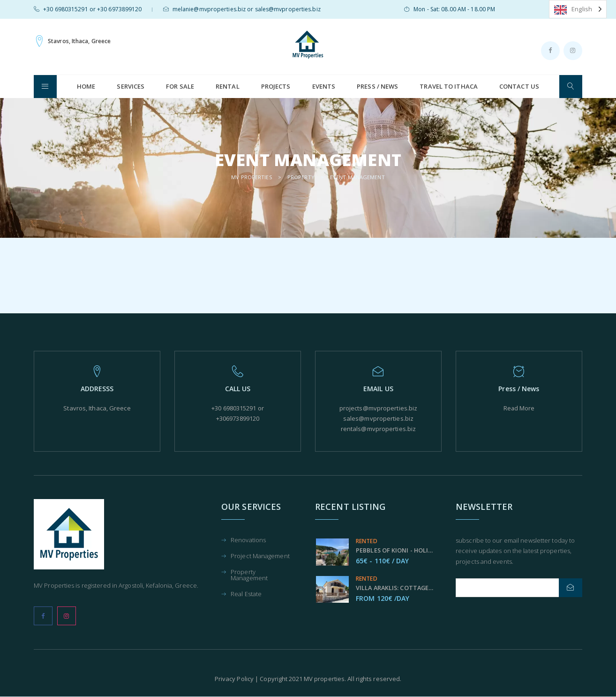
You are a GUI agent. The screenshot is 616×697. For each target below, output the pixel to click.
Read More (519, 408)
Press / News (377, 86)
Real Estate (246, 595)
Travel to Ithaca (449, 86)
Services (131, 86)
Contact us (519, 86)
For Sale (180, 86)
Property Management (249, 576)
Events (324, 86)
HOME (86, 86)
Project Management (260, 557)
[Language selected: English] (578, 9)
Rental (228, 86)
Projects (276, 86)
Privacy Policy (234, 679)
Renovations (248, 541)
